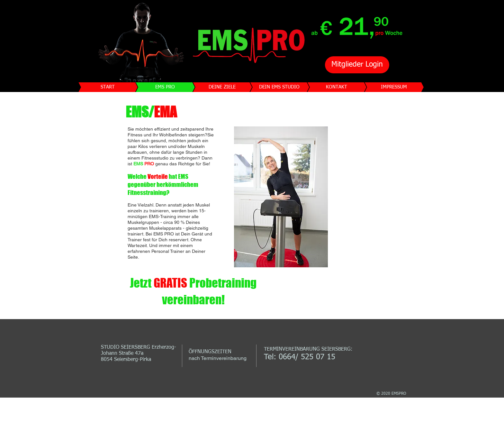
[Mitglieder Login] (357, 65)
